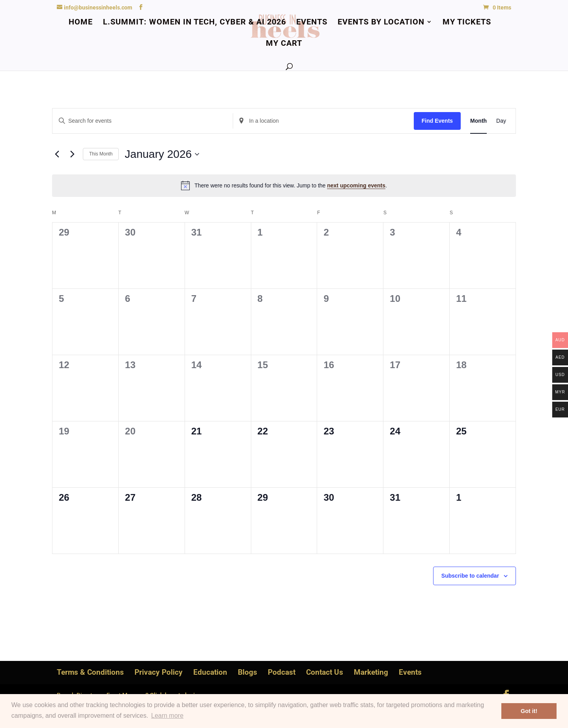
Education (210, 672)
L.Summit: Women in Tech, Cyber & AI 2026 (194, 23)
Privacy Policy (159, 672)
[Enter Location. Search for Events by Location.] (323, 121)
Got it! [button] (529, 711)
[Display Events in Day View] (501, 121)
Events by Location (381, 23)
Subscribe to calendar (470, 576)
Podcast (282, 672)
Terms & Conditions (90, 672)
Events (312, 23)
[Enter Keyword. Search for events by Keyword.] (143, 121)
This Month (101, 154)
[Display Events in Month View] (478, 121)
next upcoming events (356, 185)
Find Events (437, 121)
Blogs (248, 672)
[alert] (284, 185)
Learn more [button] (167, 716)
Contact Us (325, 672)
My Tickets (467, 23)
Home (81, 23)
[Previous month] (57, 154)
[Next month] (72, 154)
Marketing (371, 672)
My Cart (284, 44)
